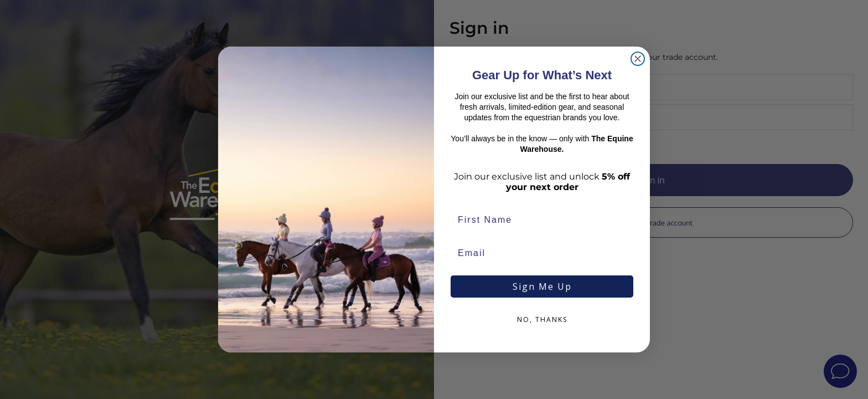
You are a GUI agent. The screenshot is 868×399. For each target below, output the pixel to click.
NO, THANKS (542, 319)
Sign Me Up (542, 287)
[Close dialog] (638, 59)
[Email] (542, 253)
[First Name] (542, 220)
